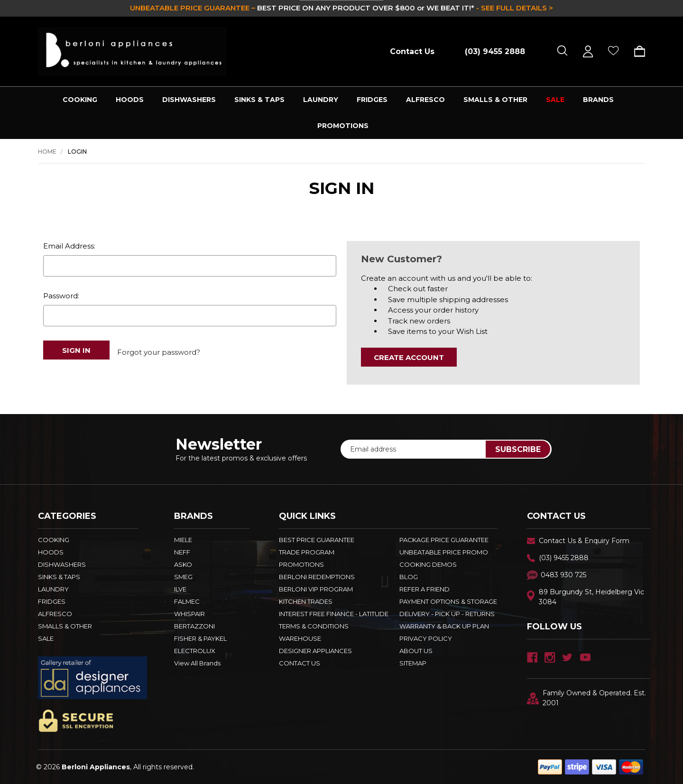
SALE (555, 100)
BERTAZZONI (194, 626)
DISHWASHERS (189, 100)
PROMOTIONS (343, 126)
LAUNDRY (321, 100)
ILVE (180, 589)
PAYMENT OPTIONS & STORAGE (448, 601)
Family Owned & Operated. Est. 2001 (586, 698)
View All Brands (197, 663)
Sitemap (413, 663)
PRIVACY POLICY (426, 638)
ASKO (183, 564)
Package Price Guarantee (444, 540)
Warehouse (300, 638)
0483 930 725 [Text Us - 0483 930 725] (563, 575)
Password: (61, 296)
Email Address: (69, 246)
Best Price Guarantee (317, 540)
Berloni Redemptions (317, 577)
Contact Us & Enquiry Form (584, 541)
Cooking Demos (428, 564)
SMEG (183, 577)
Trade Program (307, 552)
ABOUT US (416, 651)
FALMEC (187, 601)
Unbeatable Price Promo (444, 552)
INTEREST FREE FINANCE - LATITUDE (334, 614)
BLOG (409, 577)
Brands (598, 100)
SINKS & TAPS (259, 100)
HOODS (130, 100)
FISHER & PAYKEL (200, 638)
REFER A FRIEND (425, 589)
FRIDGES (372, 100)
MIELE (183, 540)
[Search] (562, 51)
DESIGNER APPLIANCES (315, 651)
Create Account (409, 357)
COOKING (80, 100)
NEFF (182, 552)
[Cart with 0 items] (636, 51)
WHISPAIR (189, 614)
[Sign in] (588, 51)
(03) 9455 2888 (564, 558)
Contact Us (412, 51)
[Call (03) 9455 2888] (490, 51)
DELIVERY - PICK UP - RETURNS (447, 614)
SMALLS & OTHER (495, 100)
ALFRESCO (425, 100)
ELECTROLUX (195, 651)
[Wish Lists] (614, 51)
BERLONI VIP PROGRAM (316, 589)
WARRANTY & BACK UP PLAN (444, 626)
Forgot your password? (159, 350)
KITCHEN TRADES (306, 601)
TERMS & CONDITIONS (314, 626)
